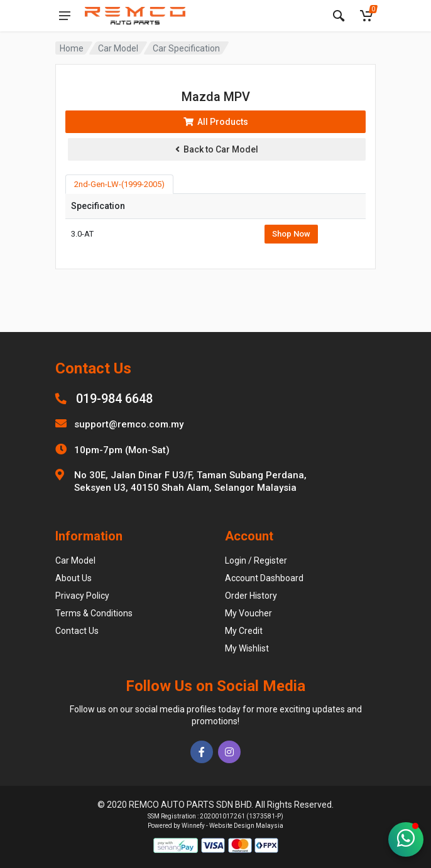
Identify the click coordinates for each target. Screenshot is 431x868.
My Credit (244, 631)
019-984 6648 (114, 399)
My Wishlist (247, 648)
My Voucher (248, 613)
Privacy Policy (82, 596)
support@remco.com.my (129, 424)
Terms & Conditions (94, 613)
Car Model (118, 48)
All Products (216, 122)
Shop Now (291, 234)
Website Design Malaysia (246, 826)
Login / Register (256, 560)
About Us (74, 578)
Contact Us (77, 631)
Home (72, 48)
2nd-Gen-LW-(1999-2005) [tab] (119, 184)
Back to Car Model (217, 149)
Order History (251, 596)
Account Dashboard (264, 578)
